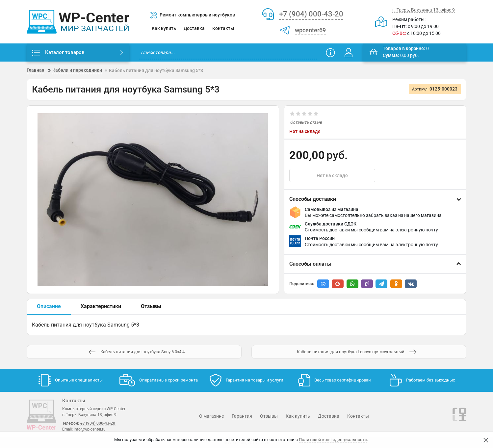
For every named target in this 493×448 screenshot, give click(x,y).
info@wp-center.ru (90, 429)
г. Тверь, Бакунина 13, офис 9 (424, 10)
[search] (228, 53)
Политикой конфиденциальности (333, 440)
